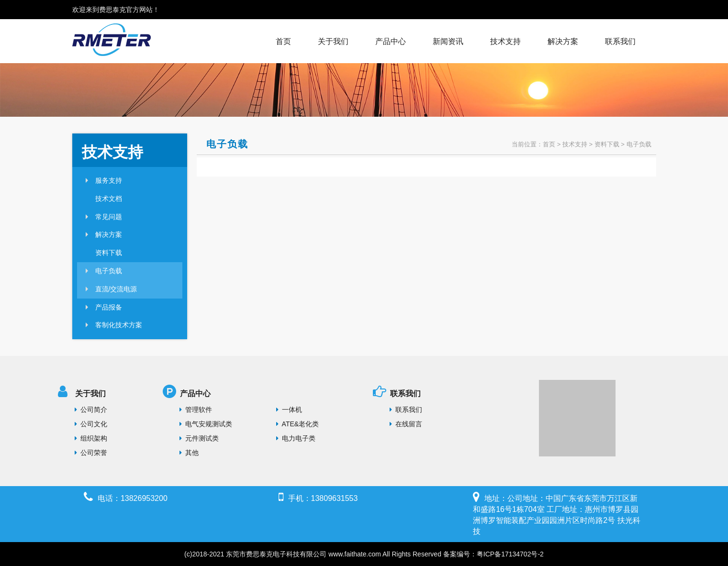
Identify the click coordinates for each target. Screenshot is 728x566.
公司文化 (91, 424)
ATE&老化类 (298, 424)
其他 (189, 453)
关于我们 (333, 41)
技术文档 (109, 199)
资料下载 (109, 253)
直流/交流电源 (116, 289)
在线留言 (406, 424)
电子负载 (109, 271)
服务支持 (109, 180)
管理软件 (196, 410)
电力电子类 (296, 438)
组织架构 (91, 438)
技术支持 (505, 41)
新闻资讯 (448, 41)
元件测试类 (199, 438)
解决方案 (563, 41)
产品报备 (109, 307)
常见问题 (109, 217)
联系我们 (620, 41)
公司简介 (91, 410)
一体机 (289, 410)
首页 (283, 41)
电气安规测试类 (206, 424)
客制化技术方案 (119, 325)
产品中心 (391, 41)
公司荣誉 (91, 453)
